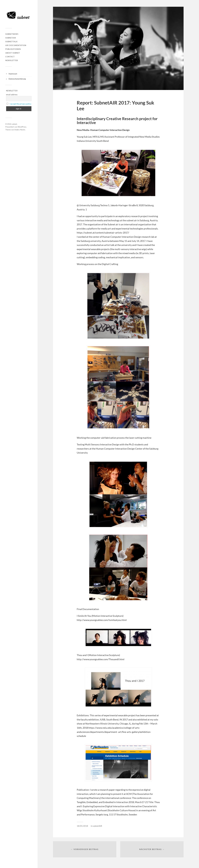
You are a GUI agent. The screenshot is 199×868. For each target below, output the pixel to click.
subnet (14, 124)
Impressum (13, 74)
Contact (10, 57)
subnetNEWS (12, 34)
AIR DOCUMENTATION (16, 45)
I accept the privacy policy (20, 104)
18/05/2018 (82, 826)
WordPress (22, 127)
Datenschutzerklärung (17, 79)
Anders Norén (20, 130)
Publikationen (13, 49)
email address (12, 94)
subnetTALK (11, 42)
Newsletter (12, 60)
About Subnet (13, 53)
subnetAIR (11, 38)
